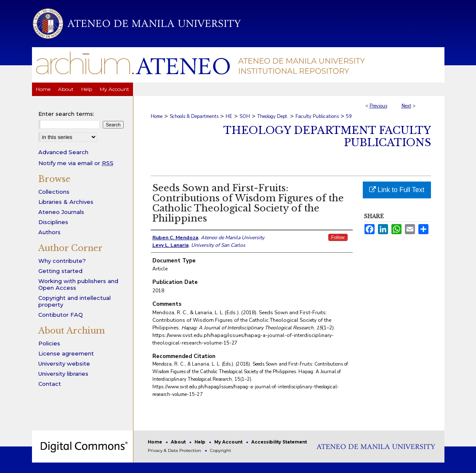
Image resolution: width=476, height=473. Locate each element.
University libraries (63, 374)
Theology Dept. (273, 116)
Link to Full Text (397, 190)
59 (349, 116)
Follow (338, 237)
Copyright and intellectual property (74, 301)
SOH (245, 116)
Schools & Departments (194, 116)
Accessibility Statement (279, 442)
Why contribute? (62, 261)
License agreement (66, 353)
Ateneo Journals (61, 212)
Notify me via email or (76, 163)
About (179, 442)
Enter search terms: (66, 114)
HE (229, 116)
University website (64, 363)
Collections (54, 192)
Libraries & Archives (66, 202)
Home (157, 116)
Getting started (60, 271)
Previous (378, 106)
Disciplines (53, 222)
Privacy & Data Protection (175, 450)
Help (201, 442)
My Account (229, 442)
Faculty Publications (317, 116)
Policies (49, 343)
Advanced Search (63, 152)
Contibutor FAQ (61, 315)
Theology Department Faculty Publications (327, 136)
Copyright (221, 450)
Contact (50, 384)
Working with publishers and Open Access (78, 284)
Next (406, 106)
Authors (49, 232)
